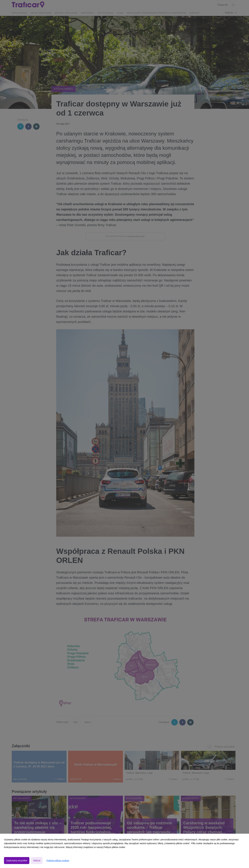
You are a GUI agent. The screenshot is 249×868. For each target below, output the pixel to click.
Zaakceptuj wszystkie (17, 861)
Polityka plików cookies (58, 861)
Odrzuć (37, 861)
